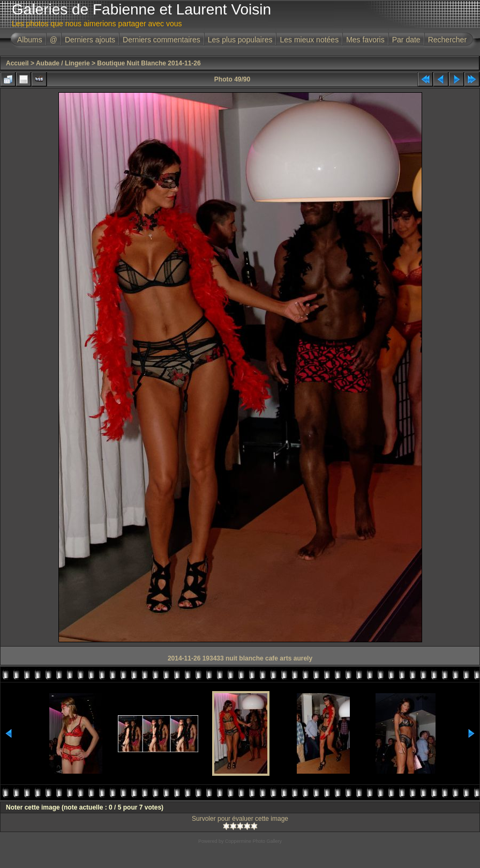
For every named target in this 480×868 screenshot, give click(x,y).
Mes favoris (365, 40)
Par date (406, 40)
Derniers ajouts (90, 40)
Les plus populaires (240, 40)
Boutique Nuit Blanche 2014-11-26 (149, 63)
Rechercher (447, 40)
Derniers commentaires (162, 40)
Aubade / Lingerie (63, 63)
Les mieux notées (309, 40)
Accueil (17, 63)
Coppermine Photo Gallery (253, 841)
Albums (30, 40)
